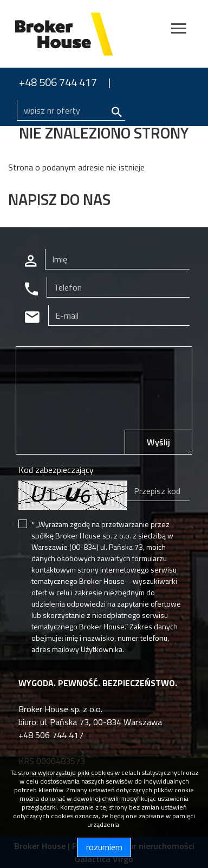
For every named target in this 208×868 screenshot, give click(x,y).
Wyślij (158, 442)
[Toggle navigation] (179, 30)
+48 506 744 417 (58, 82)
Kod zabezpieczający (56, 470)
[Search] (71, 110)
